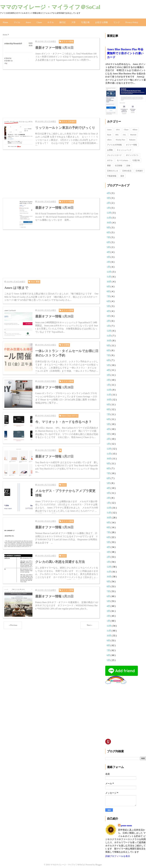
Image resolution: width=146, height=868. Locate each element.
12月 (109, 210)
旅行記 (60, 21)
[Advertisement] (51, 91)
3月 (109, 196)
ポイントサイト (132, 153)
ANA (118, 127)
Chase (37, 21)
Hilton (135, 127)
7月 (109, 235)
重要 (109, 163)
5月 (109, 245)
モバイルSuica (122, 158)
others (109, 137)
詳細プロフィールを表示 (118, 854)
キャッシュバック (124, 148)
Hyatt (109, 132)
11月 (109, 215)
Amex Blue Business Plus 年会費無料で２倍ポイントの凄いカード (125, 51)
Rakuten (132, 137)
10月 (109, 220)
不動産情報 (112, 174)
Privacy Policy (126, 21)
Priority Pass (120, 137)
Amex (27, 21)
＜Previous (13, 616)
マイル (16, 21)
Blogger (99, 862)
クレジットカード (114, 153)
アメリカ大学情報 (114, 142)
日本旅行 (139, 168)
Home (5, 21)
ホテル (49, 21)
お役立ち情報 (98, 21)
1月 (109, 205)
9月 (109, 225)
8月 (109, 230)
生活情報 (119, 163)
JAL (124, 132)
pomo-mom (126, 823)
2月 (109, 201)
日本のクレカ (113, 168)
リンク (112, 21)
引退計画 (82, 21)
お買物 (110, 148)
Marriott (133, 132)
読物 (128, 163)
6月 (109, 240)
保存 (122, 174)
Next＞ (90, 616)
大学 (71, 21)
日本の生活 (127, 168)
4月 (109, 191)
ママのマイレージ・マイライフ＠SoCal (50, 7)
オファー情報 (131, 142)
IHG (117, 132)
